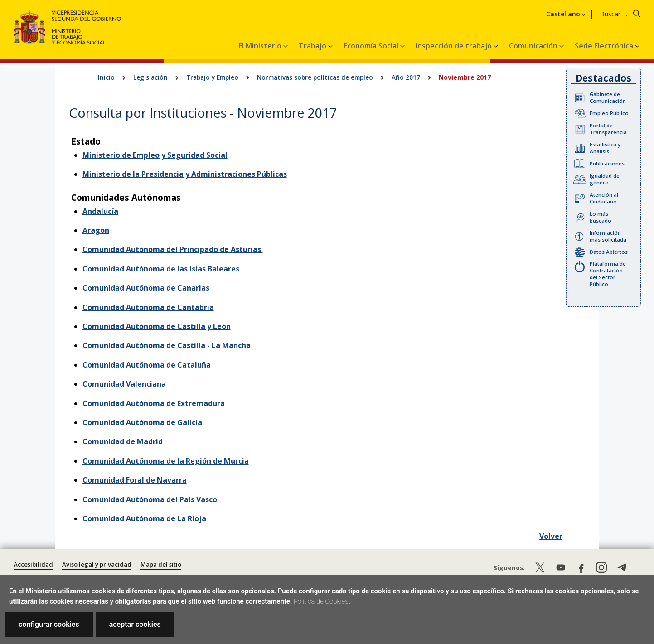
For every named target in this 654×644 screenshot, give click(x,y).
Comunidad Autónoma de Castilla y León (157, 326)
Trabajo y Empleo (212, 77)
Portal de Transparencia (608, 129)
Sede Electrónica (605, 46)
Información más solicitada (608, 236)
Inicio (106, 77)
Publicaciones (607, 163)
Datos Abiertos (609, 252)
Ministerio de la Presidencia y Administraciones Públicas (185, 174)
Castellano (563, 14)
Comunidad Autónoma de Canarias (146, 288)
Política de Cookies (321, 601)
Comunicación (534, 46)
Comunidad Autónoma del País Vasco (150, 499)
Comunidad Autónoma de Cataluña (147, 365)
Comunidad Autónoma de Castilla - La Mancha (167, 345)
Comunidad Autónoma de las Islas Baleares (161, 269)
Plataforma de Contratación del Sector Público (608, 274)
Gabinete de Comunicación (608, 97)
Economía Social (372, 46)
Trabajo (313, 46)
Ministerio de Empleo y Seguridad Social (155, 155)
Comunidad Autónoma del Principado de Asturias (173, 249)
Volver (551, 536)
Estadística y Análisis (605, 148)
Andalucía (100, 211)
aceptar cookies (135, 624)
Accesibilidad (33, 564)
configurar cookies (49, 624)
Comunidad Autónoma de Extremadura (154, 403)
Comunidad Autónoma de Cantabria (148, 307)
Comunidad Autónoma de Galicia (142, 422)
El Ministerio (261, 46)
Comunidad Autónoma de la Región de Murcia (166, 461)
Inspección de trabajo (455, 46)
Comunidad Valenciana (124, 384)
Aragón (96, 230)
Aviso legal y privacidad (97, 564)
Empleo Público (609, 113)
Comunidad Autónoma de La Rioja (144, 518)
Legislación (150, 77)
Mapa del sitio (161, 564)
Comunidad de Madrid (123, 441)
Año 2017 (406, 77)
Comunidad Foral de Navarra (135, 480)
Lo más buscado (601, 217)
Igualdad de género (605, 179)
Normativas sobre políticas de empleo (315, 77)
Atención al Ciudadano (604, 198)
